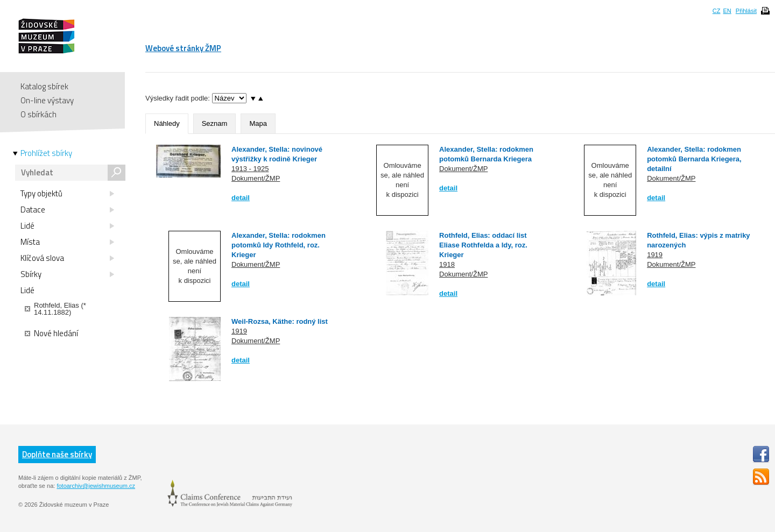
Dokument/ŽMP (256, 178)
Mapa (258, 123)
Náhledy (167, 123)
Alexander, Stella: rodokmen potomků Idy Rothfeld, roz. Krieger (279, 245)
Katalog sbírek (44, 86)
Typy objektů (67, 194)
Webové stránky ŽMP (183, 48)
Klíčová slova (67, 258)
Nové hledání (51, 334)
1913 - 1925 (250, 169)
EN (727, 11)
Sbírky (67, 274)
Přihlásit (746, 11)
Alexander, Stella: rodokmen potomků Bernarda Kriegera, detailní (694, 159)
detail (241, 198)
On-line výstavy (47, 100)
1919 (655, 255)
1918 (447, 264)
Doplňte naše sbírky (57, 454)
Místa (67, 242)
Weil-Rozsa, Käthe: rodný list (280, 321)
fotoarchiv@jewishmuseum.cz (96, 486)
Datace (67, 210)
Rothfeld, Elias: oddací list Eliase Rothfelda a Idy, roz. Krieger (483, 245)
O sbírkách (38, 114)
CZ (717, 11)
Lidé (67, 226)
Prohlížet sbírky (46, 153)
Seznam (215, 123)
